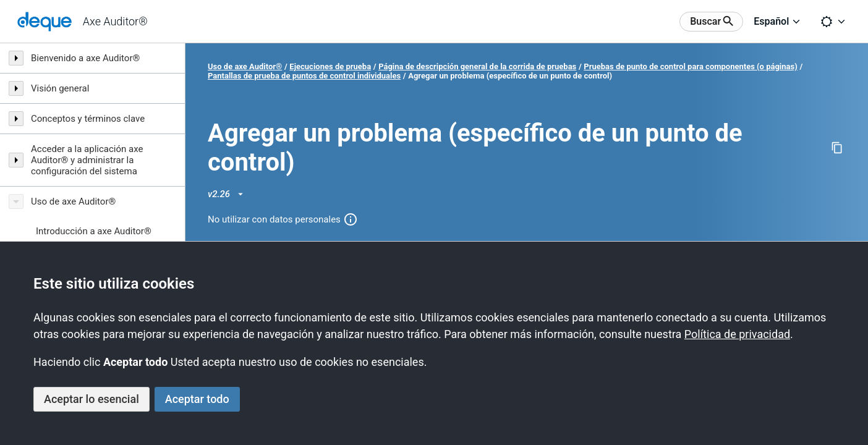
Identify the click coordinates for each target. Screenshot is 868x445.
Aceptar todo (197, 399)
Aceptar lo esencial (91, 399)
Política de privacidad (737, 334)
